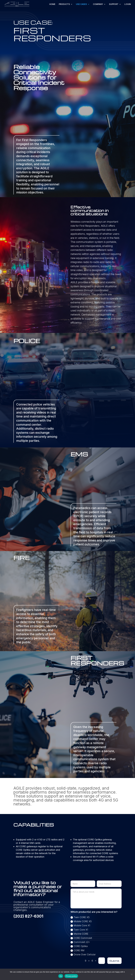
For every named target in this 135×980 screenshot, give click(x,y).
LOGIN (128, 4)
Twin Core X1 (79, 930)
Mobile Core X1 (80, 925)
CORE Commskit (81, 938)
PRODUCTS (64, 4)
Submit (114, 961)
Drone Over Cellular (83, 954)
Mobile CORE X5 (81, 921)
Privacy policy (71, 976)
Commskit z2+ (80, 942)
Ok (61, 976)
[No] (132, 974)
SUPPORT (114, 4)
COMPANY (98, 4)
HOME (52, 4)
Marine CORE (79, 934)
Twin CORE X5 (80, 917)
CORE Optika (79, 946)
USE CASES (81, 4)
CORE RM (77, 950)
